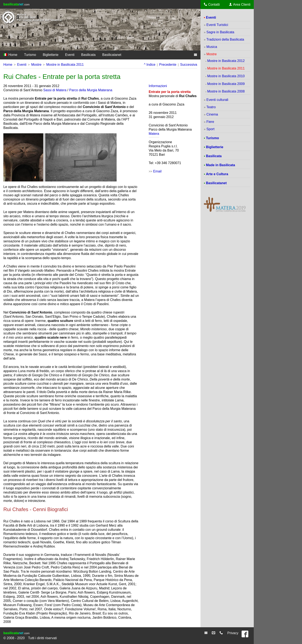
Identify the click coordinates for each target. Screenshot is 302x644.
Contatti (212, 4)
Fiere (210, 122)
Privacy (233, 633)
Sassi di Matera (55, 90)
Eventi (70, 55)
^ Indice (150, 65)
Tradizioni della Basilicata (225, 39)
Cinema (212, 114)
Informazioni (158, 86)
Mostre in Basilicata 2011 (65, 65)
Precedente (168, 65)
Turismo (30, 55)
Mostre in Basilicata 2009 (226, 84)
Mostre (36, 65)
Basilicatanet (112, 55)
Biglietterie (51, 55)
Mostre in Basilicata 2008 (226, 91)
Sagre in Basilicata (220, 32)
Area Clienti (240, 4)
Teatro (211, 107)
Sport (210, 129)
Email (157, 171)
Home (10, 55)
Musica (212, 47)
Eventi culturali (217, 100)
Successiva (189, 65)
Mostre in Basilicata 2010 (226, 76)
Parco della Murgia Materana (91, 90)
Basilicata (88, 55)
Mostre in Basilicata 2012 (226, 61)
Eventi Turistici (217, 25)
